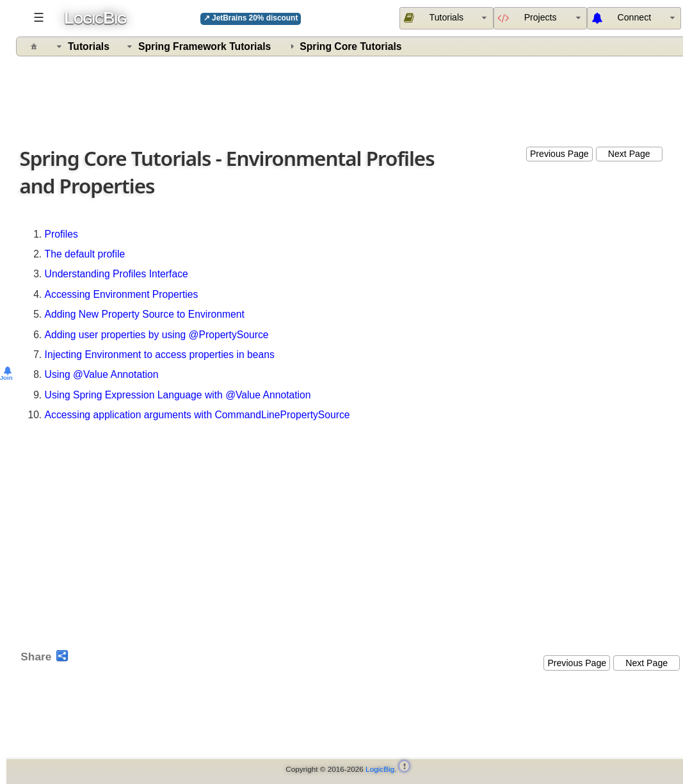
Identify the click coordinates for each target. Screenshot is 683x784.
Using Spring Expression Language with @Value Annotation (178, 395)
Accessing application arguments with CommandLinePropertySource (197, 415)
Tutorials (89, 46)
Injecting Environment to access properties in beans (160, 355)
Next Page (629, 154)
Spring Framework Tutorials (205, 46)
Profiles (61, 234)
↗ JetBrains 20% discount (251, 18)
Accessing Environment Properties (122, 294)
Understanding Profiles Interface (117, 274)
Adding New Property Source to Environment (145, 314)
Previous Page (559, 154)
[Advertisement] (352, 99)
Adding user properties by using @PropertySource (157, 335)
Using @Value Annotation (102, 374)
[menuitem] (634, 18)
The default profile (85, 254)
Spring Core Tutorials (350, 46)
